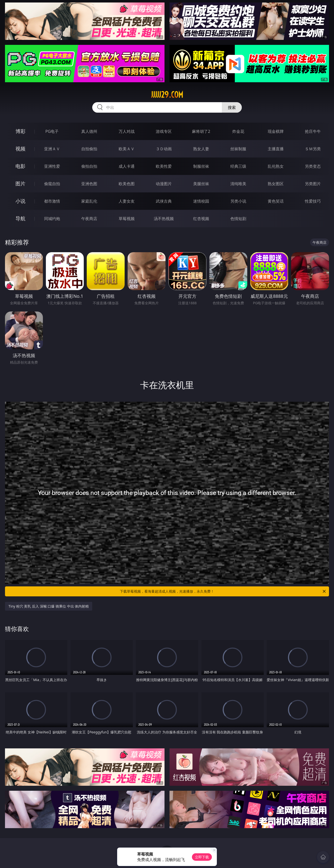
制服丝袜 (201, 166)
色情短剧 (238, 219)
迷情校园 (201, 201)
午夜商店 (89, 219)
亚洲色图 (89, 184)
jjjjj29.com (167, 95)
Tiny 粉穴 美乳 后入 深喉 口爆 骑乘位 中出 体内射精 (49, 606)
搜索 (232, 107)
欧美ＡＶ (127, 149)
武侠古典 (164, 201)
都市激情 (52, 201)
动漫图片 (164, 184)
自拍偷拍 (89, 149)
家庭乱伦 (89, 201)
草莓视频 (127, 219)
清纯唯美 (238, 184)
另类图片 (313, 184)
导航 (20, 218)
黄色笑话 (276, 201)
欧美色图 (127, 184)
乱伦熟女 (276, 166)
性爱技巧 (313, 201)
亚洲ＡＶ (52, 149)
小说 (20, 201)
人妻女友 (127, 201)
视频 (20, 149)
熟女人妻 (201, 149)
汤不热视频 (164, 219)
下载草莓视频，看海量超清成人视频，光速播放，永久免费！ (223, 591)
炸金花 (238, 131)
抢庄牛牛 (313, 131)
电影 (20, 166)
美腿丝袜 (201, 184)
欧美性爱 (164, 166)
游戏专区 (164, 131)
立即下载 (202, 857)
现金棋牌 (276, 131)
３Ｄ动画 (164, 149)
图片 (20, 184)
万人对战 (127, 131)
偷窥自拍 (52, 184)
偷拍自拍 (89, 166)
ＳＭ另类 (313, 149)
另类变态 (313, 166)
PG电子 (52, 131)
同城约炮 (52, 219)
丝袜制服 (238, 149)
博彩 (20, 131)
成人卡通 (127, 166)
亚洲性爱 (52, 166)
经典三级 (238, 166)
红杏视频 (201, 219)
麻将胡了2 (201, 131)
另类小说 (238, 201)
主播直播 (276, 149)
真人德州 (89, 131)
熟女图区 (276, 184)
